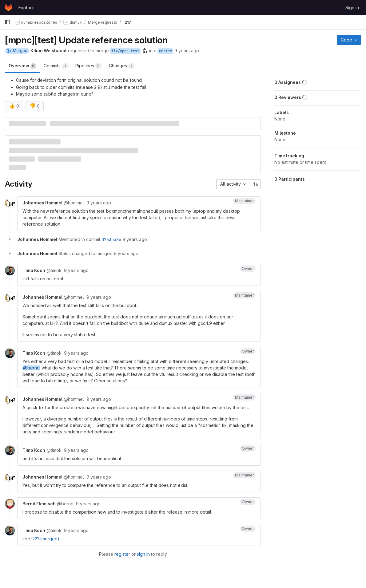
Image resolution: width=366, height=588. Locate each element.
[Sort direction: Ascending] (256, 184)
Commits (56, 66)
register (122, 554)
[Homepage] (8, 7)
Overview (22, 66)
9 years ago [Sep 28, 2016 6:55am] (187, 51)
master (165, 51)
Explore (26, 8)
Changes (122, 66)
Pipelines (88, 66)
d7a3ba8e (111, 239)
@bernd (31, 368)
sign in (143, 554)
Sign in (352, 8)
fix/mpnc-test (125, 51)
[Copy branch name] (145, 51)
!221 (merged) (45, 539)
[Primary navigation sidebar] (7, 22)
